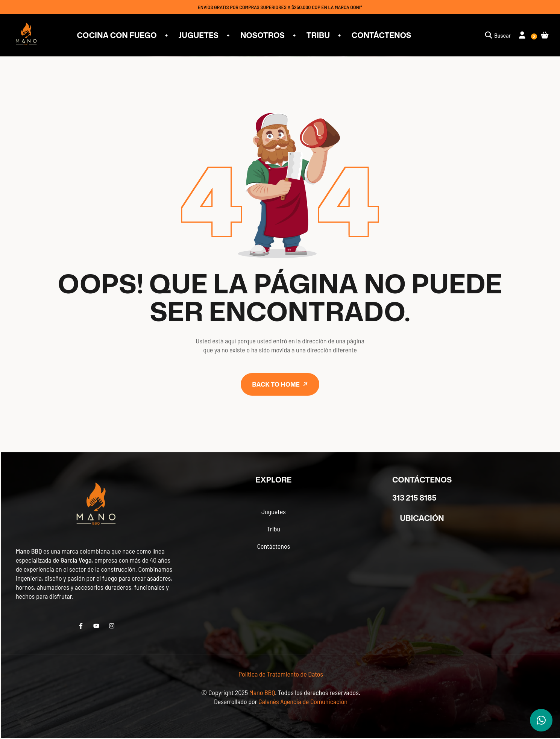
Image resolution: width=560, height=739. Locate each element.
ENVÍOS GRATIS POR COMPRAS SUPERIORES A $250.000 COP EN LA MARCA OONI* (280, 7)
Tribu (273, 529)
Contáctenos (273, 546)
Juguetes (274, 511)
